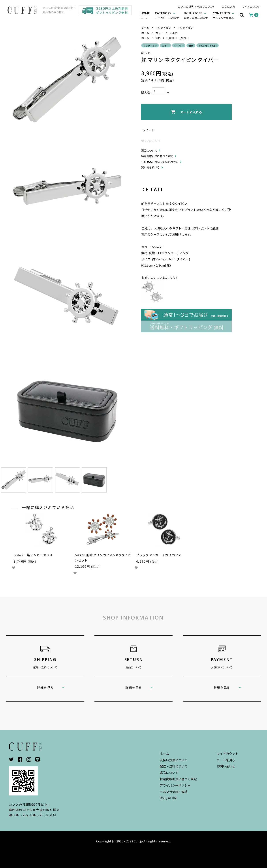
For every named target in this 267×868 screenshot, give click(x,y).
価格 (158, 38)
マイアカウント (251, 7)
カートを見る (226, 760)
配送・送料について (174, 766)
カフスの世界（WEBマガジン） (197, 7)
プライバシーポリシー (175, 785)
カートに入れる (186, 112)
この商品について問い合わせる (160, 162)
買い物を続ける (150, 167)
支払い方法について (174, 760)
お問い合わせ (226, 766)
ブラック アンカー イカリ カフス (159, 555)
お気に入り (229, 7)
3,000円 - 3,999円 (178, 38)
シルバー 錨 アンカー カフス (33, 555)
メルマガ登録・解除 (174, 792)
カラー (159, 33)
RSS (163, 798)
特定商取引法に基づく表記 (157, 156)
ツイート (149, 130)
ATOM (172, 798)
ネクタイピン (163, 27)
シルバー (175, 33)
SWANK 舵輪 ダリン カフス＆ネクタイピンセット (103, 558)
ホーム (145, 27)
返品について (149, 150)
